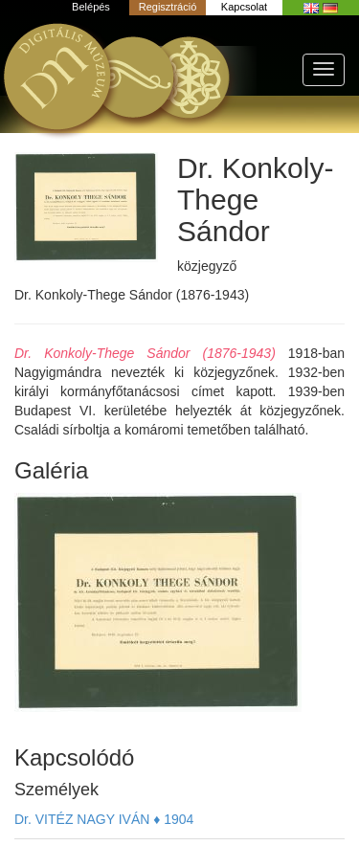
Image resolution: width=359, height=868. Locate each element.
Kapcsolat (244, 7)
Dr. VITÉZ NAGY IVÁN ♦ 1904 (104, 819)
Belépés (91, 7)
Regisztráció (168, 7)
